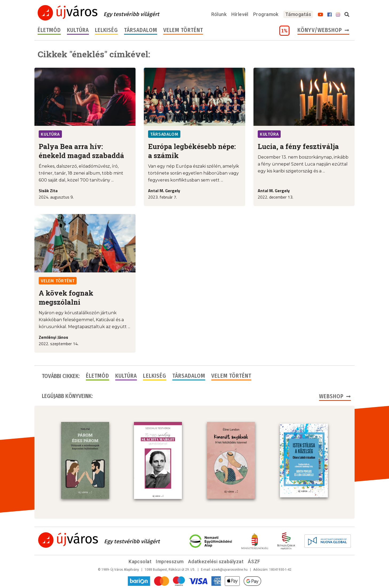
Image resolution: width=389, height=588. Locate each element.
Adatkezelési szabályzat (216, 561)
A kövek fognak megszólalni (66, 297)
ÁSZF (254, 561)
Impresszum (170, 561)
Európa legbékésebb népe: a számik (192, 151)
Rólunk (219, 14)
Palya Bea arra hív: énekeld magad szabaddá (81, 151)
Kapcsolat (140, 561)
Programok (266, 14)
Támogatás (298, 14)
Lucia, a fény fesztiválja (298, 146)
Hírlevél (240, 14)
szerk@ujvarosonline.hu (230, 569)
